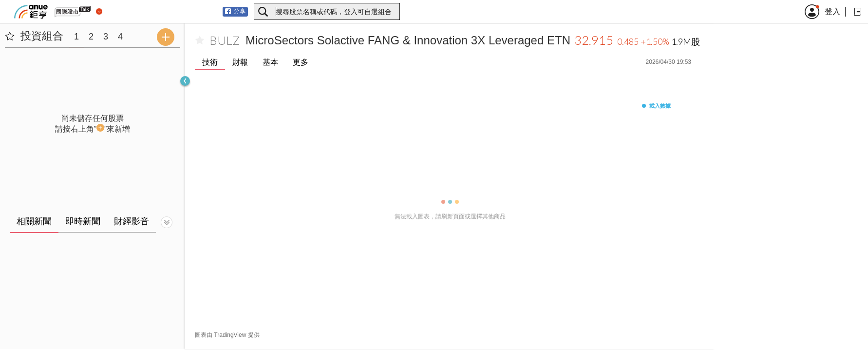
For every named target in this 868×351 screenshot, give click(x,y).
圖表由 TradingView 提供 (227, 335)
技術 (210, 62)
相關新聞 (34, 221)
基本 (270, 62)
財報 (240, 62)
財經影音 (132, 221)
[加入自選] (200, 40)
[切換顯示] (167, 222)
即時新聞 (83, 221)
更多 (301, 62)
